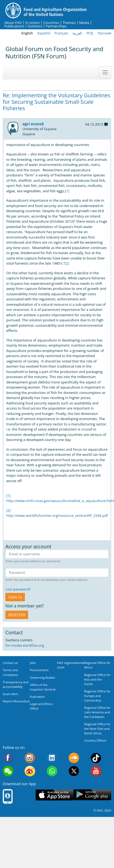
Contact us (10, 663)
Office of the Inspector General (43, 687)
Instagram (30, 758)
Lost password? (18, 589)
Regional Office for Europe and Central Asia (98, 696)
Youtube (96, 771)
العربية (77, 33)
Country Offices (95, 740)
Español (44, 33)
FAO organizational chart (71, 665)
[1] (67, 191)
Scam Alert (10, 694)
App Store (55, 795)
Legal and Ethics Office (41, 706)
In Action (33, 23)
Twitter (74, 771)
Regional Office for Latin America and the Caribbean (98, 712)
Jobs (33, 663)
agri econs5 (33, 124)
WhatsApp (52, 771)
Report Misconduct (16, 701)
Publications (14, 26)
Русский (105, 33)
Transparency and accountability (16, 684)
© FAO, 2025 (102, 810)
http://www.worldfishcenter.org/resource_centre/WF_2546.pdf (57, 515)
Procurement (39, 670)
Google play (92, 795)
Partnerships (56, 26)
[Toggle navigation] (105, 72)
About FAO (13, 23)
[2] (67, 263)
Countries (51, 23)
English (27, 33)
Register (17, 615)
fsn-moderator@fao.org (25, 645)
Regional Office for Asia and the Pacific (98, 679)
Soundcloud (74, 758)
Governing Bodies (43, 677)
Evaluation (37, 697)
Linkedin (52, 758)
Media (84, 23)
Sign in (15, 597)
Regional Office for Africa (98, 665)
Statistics (35, 26)
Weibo (30, 771)
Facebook (8, 758)
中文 (90, 33)
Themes (69, 23)
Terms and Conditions (10, 672)
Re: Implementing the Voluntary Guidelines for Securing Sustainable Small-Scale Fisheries (57, 102)
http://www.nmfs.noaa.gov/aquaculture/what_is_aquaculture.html (60, 501)
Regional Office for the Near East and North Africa (98, 729)
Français (61, 33)
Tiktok (96, 758)
